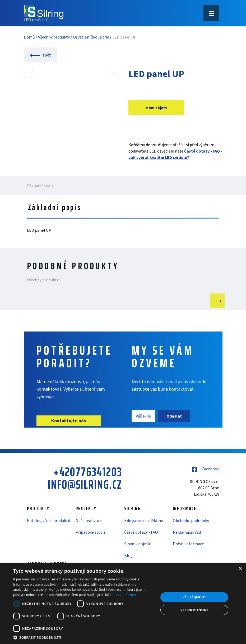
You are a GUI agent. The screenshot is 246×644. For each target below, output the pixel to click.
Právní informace (188, 544)
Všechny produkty (54, 37)
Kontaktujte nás (69, 421)
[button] (84, 637)
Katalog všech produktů (49, 520)
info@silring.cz (85, 485)
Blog (129, 555)
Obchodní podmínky (191, 520)
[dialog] (123, 603)
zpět (41, 55)
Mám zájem (156, 108)
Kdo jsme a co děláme (144, 520)
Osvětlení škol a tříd (91, 37)
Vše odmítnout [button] (194, 610)
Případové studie (91, 532)
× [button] (240, 569)
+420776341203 (88, 472)
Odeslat (174, 416)
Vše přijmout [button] (194, 597)
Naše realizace (89, 520)
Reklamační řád (187, 532)
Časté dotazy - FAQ (141, 532)
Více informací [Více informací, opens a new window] (126, 595)
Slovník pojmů (137, 544)
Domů (29, 37)
